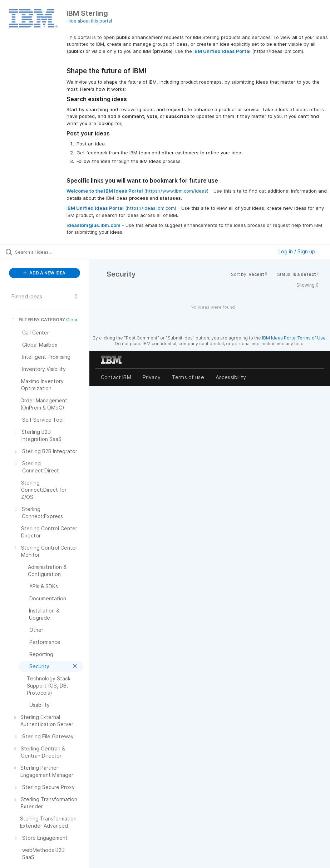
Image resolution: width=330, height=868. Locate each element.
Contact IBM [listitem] (116, 377)
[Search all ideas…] (48, 252)
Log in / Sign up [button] (299, 251)
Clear (72, 320)
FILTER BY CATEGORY (38, 320)
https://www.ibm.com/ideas (176, 191)
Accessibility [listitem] (231, 377)
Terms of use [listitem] (188, 377)
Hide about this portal (89, 21)
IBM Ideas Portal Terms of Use (294, 338)
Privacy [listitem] (152, 377)
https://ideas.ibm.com (151, 208)
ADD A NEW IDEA (44, 273)
